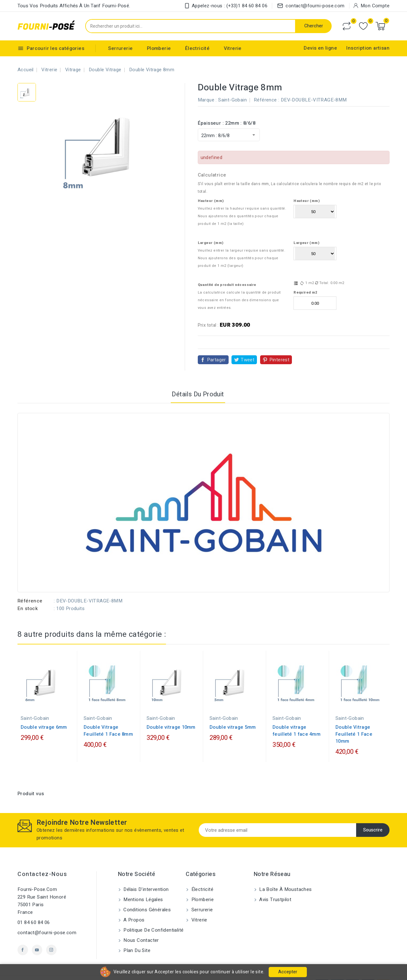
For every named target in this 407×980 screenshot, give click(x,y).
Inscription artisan (368, 48)
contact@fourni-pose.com (47, 921)
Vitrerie (233, 48)
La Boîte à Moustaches (285, 878)
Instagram (51, 938)
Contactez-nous (42, 862)
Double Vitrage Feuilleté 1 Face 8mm (108, 719)
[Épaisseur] (229, 135)
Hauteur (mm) (211, 189)
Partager (217, 348)
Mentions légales (143, 888)
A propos (133, 908)
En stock (28, 597)
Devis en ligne (320, 48)
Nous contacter (141, 928)
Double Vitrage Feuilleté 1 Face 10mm (354, 722)
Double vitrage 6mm (44, 715)
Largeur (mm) (211, 231)
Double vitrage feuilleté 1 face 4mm (297, 719)
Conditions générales (146, 898)
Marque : (207, 100)
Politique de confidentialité (153, 918)
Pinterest (279, 348)
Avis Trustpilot (275, 888)
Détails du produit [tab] (198, 382)
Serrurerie (120, 48)
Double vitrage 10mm (171, 715)
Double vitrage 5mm (233, 715)
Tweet (248, 348)
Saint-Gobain (232, 100)
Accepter (288, 972)
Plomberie (159, 48)
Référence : (266, 100)
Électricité (197, 48)
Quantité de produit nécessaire (227, 273)
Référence (30, 589)
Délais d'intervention (145, 878)
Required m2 (305, 281)
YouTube (37, 938)
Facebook (23, 938)
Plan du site (136, 939)
